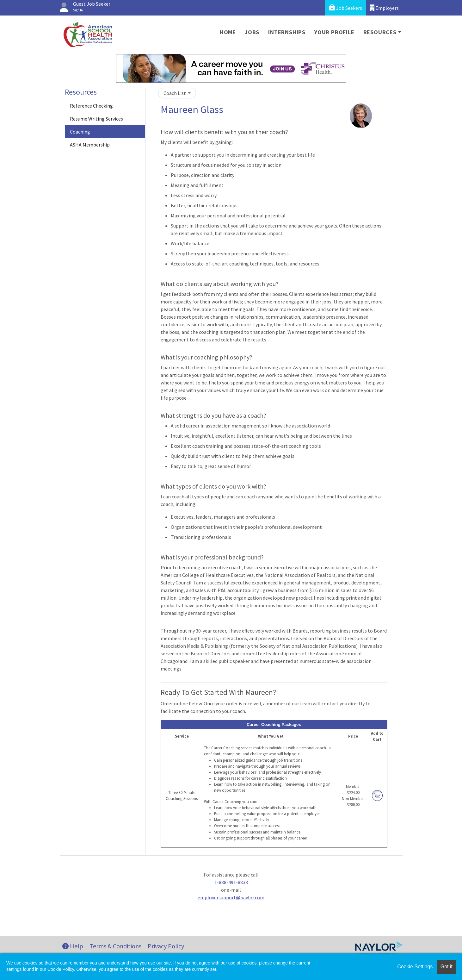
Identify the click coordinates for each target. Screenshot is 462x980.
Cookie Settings (415, 967)
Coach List (175, 93)
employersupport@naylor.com (231, 897)
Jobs (252, 32)
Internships (287, 32)
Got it (447, 967)
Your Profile (334, 32)
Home (228, 32)
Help (73, 946)
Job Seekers (345, 8)
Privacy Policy (166, 946)
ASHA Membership (90, 145)
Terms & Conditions (115, 946)
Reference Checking (91, 106)
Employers (384, 8)
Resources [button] (380, 32)
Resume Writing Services (96, 119)
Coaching (80, 132)
